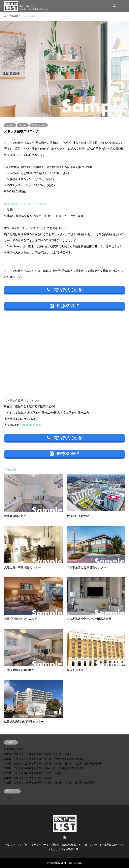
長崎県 (78, 783)
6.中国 (7, 773)
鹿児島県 (90, 783)
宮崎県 (38, 783)
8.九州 (7, 783)
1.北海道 (9, 749)
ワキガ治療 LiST (70, 849)
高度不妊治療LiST (112, 845)
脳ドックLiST (92, 845)
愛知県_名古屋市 (39, 125)
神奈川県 (59, 759)
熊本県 (58, 783)
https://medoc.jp (32, 425)
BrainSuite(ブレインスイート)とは (25, 204)
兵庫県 (38, 768)
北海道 (20, 749)
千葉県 (17, 759)
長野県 (88, 764)
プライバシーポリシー (34, 845)
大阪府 (60, 768)
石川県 (68, 764)
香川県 (38, 778)
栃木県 (48, 759)
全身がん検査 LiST (72, 845)
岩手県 (38, 754)
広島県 (48, 773)
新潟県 (58, 764)
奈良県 (71, 768)
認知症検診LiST (56, 863)
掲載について (12, 845)
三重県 (17, 768)
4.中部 (10, 125)
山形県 (27, 754)
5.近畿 (7, 768)
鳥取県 (58, 773)
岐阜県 (38, 764)
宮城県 (17, 754)
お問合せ (53, 849)
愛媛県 (27, 778)
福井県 (78, 764)
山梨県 (27, 764)
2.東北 (7, 754)
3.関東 (7, 759)
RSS (65, 837)
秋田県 (58, 754)
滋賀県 (81, 768)
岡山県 (27, 773)
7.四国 (7, 778)
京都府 (27, 768)
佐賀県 (17, 783)
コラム (8, 798)
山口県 (17, 773)
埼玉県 (27, 759)
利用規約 (54, 845)
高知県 (48, 778)
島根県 (38, 773)
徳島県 (17, 778)
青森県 (68, 754)
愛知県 (23, 125)
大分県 (27, 783)
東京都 (38, 759)
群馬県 (71, 759)
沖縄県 (48, 783)
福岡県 (68, 783)
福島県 (48, 754)
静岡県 (99, 764)
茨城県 (81, 759)
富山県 (17, 764)
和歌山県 (49, 768)
